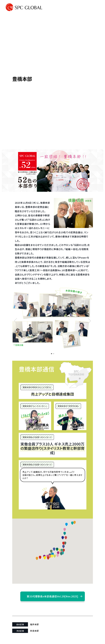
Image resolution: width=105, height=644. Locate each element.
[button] (90, 321)
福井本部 (34, 624)
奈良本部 (34, 631)
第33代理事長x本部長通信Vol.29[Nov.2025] (52, 596)
